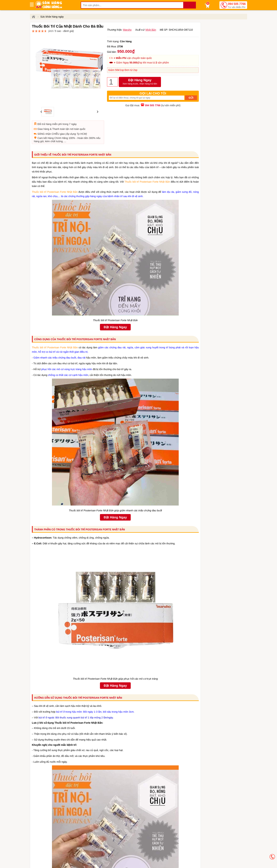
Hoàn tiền (83, 129)
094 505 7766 (237, 6)
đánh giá (143, 33)
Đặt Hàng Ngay (140, 90)
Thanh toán (59, 120)
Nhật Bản (151, 38)
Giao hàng (43, 120)
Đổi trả (41, 116)
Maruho (127, 38)
